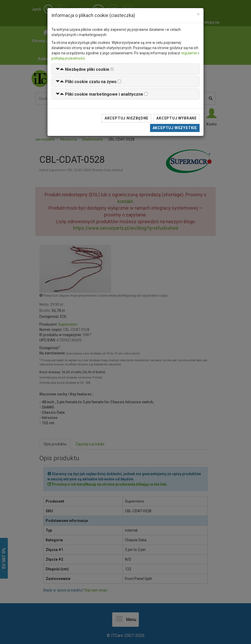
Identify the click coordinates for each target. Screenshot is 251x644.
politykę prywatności (68, 58)
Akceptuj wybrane (177, 118)
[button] (82, 69)
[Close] (198, 14)
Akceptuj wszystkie (175, 128)
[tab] (125, 69)
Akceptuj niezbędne (127, 118)
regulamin (189, 53)
